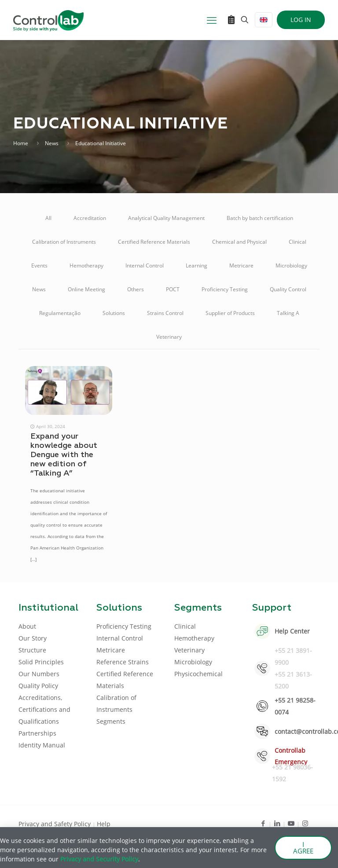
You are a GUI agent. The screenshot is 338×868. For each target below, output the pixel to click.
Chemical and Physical (239, 242)
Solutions (114, 313)
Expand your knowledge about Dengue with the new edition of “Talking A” (64, 455)
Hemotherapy (86, 266)
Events (39, 266)
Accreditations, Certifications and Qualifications (44, 709)
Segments (111, 721)
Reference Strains (123, 662)
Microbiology (291, 266)
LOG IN (301, 20)
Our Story (33, 638)
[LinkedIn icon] (277, 823)
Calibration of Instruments (64, 242)
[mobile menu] (212, 20)
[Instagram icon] (305, 823)
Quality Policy (38, 686)
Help (104, 824)
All (48, 218)
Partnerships (37, 733)
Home (21, 143)
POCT (173, 289)
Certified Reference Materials (154, 242)
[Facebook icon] (263, 823)
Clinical (298, 242)
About (27, 626)
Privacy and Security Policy (99, 859)
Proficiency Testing (225, 289)
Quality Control (288, 289)
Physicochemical (198, 674)
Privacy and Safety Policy (55, 824)
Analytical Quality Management (166, 218)
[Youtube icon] (291, 823)
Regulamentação (60, 313)
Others (136, 289)
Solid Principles (41, 662)
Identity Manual (42, 745)
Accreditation (90, 218)
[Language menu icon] (264, 20)
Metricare (241, 266)
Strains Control (165, 313)
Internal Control (145, 266)
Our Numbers (39, 674)
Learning (197, 266)
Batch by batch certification (260, 218)
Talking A (288, 313)
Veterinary (169, 337)
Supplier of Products (230, 313)
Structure (32, 650)
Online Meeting (86, 289)
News (52, 143)
